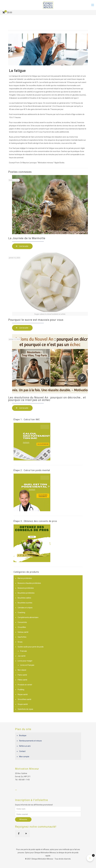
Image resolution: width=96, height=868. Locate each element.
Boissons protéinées (26, 588)
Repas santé (23, 694)
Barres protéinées (25, 578)
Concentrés (22, 622)
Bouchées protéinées (26, 593)
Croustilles (22, 627)
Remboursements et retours (30, 741)
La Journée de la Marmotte (27, 238)
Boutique (23, 735)
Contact (22, 751)
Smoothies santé (24, 699)
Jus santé (22, 656)
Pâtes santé (22, 680)
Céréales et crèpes (25, 608)
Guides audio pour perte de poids (31, 647)
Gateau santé (23, 632)
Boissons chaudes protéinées (29, 583)
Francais (24, 651)
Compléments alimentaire (28, 617)
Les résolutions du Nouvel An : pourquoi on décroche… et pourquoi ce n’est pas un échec (47, 399)
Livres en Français (27, 665)
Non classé (22, 670)
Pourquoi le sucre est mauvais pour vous (36, 320)
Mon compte (24, 757)
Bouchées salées (24, 598)
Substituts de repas (25, 709)
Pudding (21, 690)
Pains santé (22, 675)
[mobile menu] (93, 5)
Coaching (21, 613)
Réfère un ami (25, 746)
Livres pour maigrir (25, 661)
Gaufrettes (22, 637)
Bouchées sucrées (25, 603)
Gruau (20, 642)
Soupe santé (23, 704)
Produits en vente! (25, 685)
